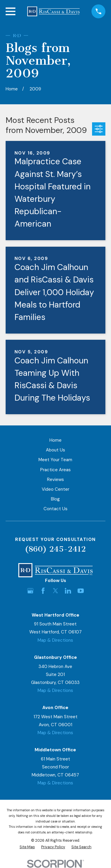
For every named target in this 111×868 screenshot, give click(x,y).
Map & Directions (55, 640)
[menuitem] (27, 847)
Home (55, 440)
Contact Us (55, 509)
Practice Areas (55, 470)
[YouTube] (81, 591)
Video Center (55, 489)
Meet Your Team (55, 460)
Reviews (55, 479)
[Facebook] (43, 591)
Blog (55, 499)
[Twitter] (55, 591)
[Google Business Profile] (30, 591)
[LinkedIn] (68, 591)
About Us (55, 450)
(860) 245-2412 (55, 549)
